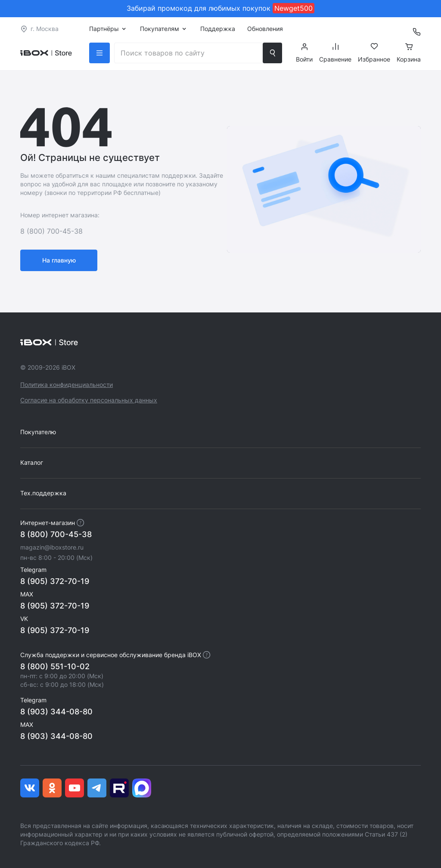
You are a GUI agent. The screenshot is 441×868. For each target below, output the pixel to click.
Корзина (409, 53)
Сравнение (335, 53)
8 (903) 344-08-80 (56, 712)
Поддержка (218, 29)
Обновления (265, 29)
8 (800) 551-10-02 (55, 666)
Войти (304, 53)
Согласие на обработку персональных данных (89, 400)
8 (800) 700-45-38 (56, 534)
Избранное (374, 53)
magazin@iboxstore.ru (52, 547)
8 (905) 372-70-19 (55, 581)
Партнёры (104, 29)
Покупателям (160, 29)
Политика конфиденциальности (67, 385)
